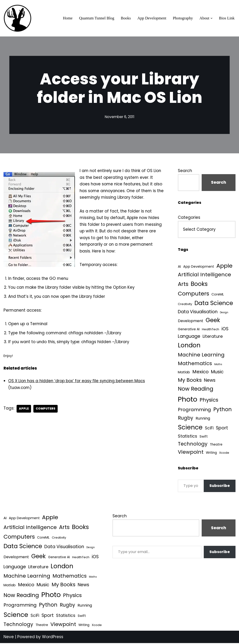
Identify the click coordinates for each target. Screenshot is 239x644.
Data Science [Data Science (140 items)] (214, 304)
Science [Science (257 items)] (190, 428)
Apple (24, 411)
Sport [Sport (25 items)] (222, 429)
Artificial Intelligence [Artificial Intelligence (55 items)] (204, 275)
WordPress (53, 638)
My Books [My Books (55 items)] (190, 381)
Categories (189, 218)
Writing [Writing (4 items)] (211, 454)
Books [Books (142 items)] (199, 284)
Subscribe (220, 487)
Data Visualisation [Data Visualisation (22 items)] (198, 312)
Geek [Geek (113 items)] (213, 321)
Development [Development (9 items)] (191, 322)
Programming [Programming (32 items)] (194, 410)
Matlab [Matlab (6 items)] (184, 373)
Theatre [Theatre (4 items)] (216, 445)
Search (185, 171)
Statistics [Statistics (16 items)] (188, 437)
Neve (9, 638)
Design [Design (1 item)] (224, 313)
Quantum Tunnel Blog (96, 18)
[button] (211, 18)
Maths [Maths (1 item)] (218, 365)
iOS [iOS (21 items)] (225, 329)
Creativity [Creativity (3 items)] (185, 304)
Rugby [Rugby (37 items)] (186, 419)
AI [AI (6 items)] (179, 267)
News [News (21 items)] (210, 381)
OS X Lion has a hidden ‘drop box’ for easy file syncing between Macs (78, 383)
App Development (151, 18)
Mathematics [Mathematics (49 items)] (195, 364)
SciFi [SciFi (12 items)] (209, 429)
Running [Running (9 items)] (203, 419)
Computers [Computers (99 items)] (193, 294)
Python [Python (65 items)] (223, 410)
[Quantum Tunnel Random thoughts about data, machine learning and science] (18, 18)
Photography (183, 18)
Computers (46, 411)
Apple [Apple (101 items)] (224, 266)
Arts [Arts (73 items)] (183, 284)
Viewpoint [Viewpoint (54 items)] (191, 453)
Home (67, 18)
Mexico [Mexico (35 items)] (200, 372)
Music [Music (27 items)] (217, 372)
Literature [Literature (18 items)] (213, 337)
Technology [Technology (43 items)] (193, 445)
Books (125, 18)
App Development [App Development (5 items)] (199, 267)
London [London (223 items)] (189, 346)
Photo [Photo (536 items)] (188, 400)
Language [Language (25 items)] (189, 337)
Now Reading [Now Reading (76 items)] (196, 390)
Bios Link (227, 18)
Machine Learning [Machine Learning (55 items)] (201, 356)
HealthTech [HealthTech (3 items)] (211, 330)
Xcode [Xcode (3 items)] (224, 454)
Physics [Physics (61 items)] (209, 401)
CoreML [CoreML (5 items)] (218, 295)
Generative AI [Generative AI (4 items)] (189, 330)
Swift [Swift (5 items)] (204, 437)
